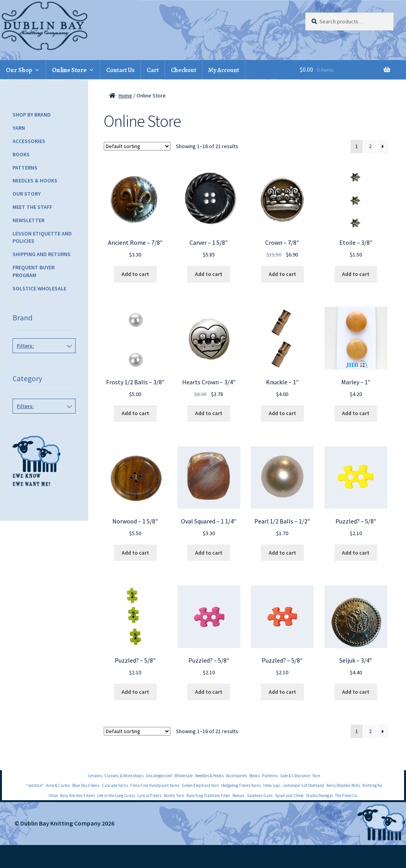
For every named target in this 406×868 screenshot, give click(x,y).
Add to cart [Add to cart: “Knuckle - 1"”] (282, 413)
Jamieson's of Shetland (303, 785)
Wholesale (183, 776)
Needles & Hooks (35, 180)
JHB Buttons (44, 363)
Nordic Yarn (174, 796)
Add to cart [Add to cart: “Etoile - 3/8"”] (356, 274)
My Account (224, 70)
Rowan (238, 796)
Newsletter (28, 220)
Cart (153, 70)
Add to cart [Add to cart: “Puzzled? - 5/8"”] (356, 553)
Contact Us (120, 70)
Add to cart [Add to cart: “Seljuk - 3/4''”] (356, 692)
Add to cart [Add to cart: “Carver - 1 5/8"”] (209, 274)
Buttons (44, 424)
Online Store (69, 70)
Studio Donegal (319, 796)
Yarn (19, 128)
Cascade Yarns (115, 785)
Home (125, 95)
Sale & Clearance (295, 776)
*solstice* (35, 785)
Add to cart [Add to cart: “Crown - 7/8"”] (282, 274)
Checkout (183, 70)
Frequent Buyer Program (34, 271)
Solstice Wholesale (39, 288)
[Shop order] (137, 146)
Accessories (29, 141)
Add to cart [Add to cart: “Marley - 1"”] (356, 413)
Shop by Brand (32, 115)
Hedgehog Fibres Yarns (241, 785)
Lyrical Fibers (149, 796)
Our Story (27, 194)
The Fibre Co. (347, 796)
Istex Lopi (272, 785)
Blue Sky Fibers (86, 785)
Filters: (25, 346)
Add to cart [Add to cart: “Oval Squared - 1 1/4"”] (209, 553)
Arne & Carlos (58, 785)
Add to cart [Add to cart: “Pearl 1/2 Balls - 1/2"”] (282, 553)
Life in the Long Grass (116, 796)
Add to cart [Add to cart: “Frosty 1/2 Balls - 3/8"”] (135, 413)
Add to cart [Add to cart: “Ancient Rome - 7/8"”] (135, 274)
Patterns (25, 168)
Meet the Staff (32, 207)
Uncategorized (159, 776)
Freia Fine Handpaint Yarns (155, 785)
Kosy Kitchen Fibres (77, 796)
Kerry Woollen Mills (343, 785)
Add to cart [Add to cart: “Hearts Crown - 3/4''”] (209, 413)
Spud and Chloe (289, 796)
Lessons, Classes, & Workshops (116, 776)
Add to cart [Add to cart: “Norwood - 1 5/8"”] (135, 553)
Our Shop (19, 70)
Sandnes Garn (260, 796)
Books (21, 154)
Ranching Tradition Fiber (208, 796)
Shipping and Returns (42, 254)
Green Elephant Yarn (200, 785)
